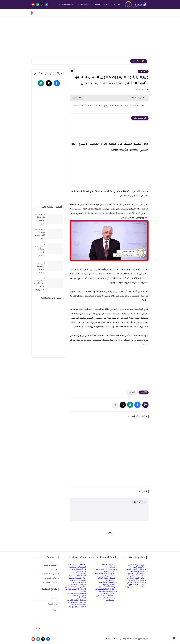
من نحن (117, 5)
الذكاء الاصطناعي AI (48, 13)
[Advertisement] (90, 39)
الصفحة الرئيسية (51, 565)
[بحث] (33, 13)
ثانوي (96, 13)
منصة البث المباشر (137, 580)
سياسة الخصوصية (66, 5)
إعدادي (106, 13)
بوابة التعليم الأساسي (136, 583)
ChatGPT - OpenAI (108, 565)
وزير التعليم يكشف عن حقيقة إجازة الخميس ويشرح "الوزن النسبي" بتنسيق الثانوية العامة (109, 106)
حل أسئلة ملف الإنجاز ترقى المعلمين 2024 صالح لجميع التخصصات (40, 221)
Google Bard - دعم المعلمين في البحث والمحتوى (78, 572)
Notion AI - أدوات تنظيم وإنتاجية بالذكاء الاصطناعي (106, 598)
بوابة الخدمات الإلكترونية (135, 587)
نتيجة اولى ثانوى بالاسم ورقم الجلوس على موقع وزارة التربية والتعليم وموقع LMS (40, 236)
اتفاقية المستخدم (84, 5)
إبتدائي (117, 13)
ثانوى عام (143, 71)
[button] (137, 405)
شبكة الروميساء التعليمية (117, 639)
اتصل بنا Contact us (102, 5)
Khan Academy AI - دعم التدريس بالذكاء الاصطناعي (77, 596)
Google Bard (110, 567)
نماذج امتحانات (82, 13)
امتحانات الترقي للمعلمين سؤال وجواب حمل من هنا (40, 253)
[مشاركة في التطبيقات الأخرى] (115, 405)
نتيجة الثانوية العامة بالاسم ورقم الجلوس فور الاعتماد (40, 287)
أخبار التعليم (143, 13)
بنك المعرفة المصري (136, 574)
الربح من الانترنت (66, 13)
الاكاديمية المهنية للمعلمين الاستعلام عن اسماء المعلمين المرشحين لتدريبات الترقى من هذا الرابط (41, 270)
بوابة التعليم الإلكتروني (135, 578)
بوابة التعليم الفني (137, 576)
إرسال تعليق (139, 502)
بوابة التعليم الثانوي (137, 585)
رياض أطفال (130, 13)
